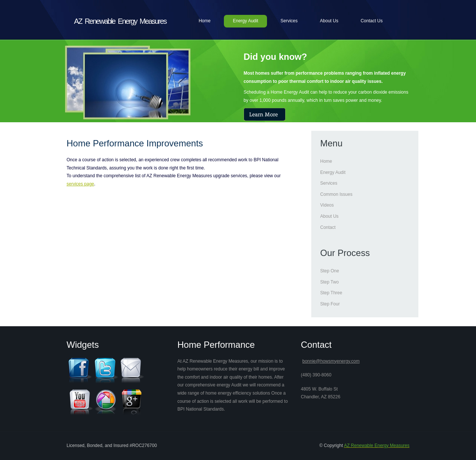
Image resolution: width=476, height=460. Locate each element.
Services (289, 21)
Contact (328, 227)
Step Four (330, 304)
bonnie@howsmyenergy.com (331, 361)
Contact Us (372, 21)
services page (80, 184)
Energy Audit (245, 21)
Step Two (329, 282)
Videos (327, 205)
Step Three (331, 293)
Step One (330, 271)
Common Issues (336, 194)
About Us (329, 21)
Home (205, 21)
